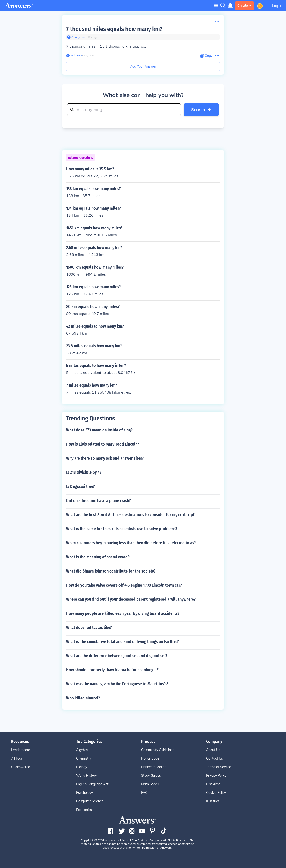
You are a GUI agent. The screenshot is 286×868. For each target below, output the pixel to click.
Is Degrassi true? (81, 486)
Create (244, 6)
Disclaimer (214, 784)
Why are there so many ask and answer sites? (105, 458)
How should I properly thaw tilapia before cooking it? (112, 670)
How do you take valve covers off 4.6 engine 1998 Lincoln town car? (124, 585)
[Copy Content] (206, 56)
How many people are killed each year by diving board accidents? (123, 613)
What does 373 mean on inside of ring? (99, 430)
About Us (213, 750)
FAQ (144, 793)
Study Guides (151, 776)
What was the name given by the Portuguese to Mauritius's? (117, 684)
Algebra (82, 750)
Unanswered (21, 767)
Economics (84, 810)
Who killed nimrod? (83, 698)
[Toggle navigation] (216, 5)
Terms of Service (219, 767)
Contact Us (214, 758)
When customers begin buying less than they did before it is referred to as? (131, 543)
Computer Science (90, 801)
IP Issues (213, 801)
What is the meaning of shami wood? (98, 557)
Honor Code (150, 758)
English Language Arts (93, 784)
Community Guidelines (158, 750)
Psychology (84, 793)
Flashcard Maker (153, 767)
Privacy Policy (216, 776)
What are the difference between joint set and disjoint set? (117, 656)
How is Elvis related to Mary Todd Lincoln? (103, 444)
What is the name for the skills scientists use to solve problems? (122, 529)
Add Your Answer (143, 66)
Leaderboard (21, 750)
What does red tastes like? (89, 628)
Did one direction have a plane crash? (98, 501)
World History (86, 776)
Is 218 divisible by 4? (84, 472)
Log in (277, 6)
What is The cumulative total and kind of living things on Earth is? (123, 642)
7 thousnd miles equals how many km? (114, 29)
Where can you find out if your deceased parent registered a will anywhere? (131, 599)
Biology (82, 767)
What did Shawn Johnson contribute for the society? (111, 571)
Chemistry (84, 758)
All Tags (17, 758)
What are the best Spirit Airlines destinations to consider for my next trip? (130, 515)
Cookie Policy (216, 793)
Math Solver (150, 784)
